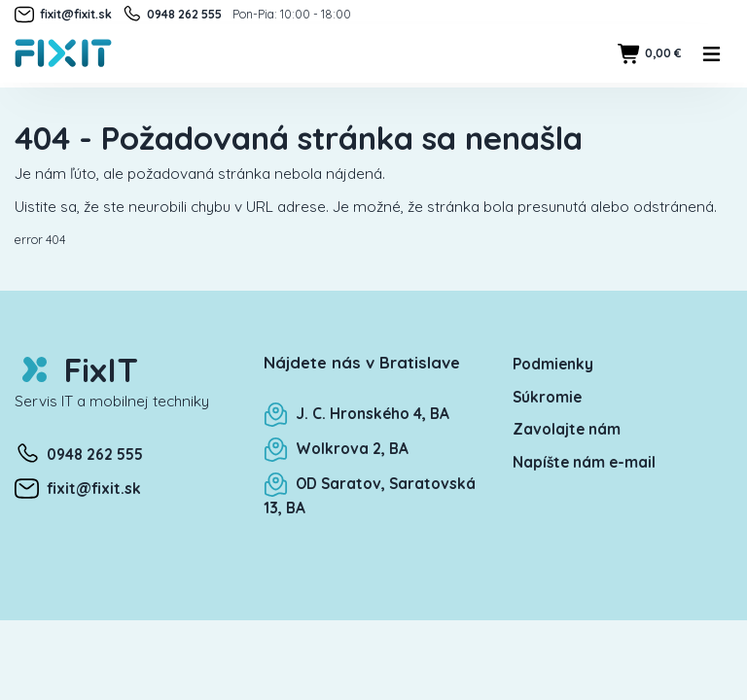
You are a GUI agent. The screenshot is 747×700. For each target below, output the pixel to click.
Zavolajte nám (567, 429)
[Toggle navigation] (712, 53)
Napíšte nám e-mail (584, 462)
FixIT (76, 370)
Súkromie (547, 397)
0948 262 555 (172, 15)
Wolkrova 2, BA (336, 449)
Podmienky (553, 364)
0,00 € (649, 54)
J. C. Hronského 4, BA (356, 414)
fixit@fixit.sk (63, 15)
